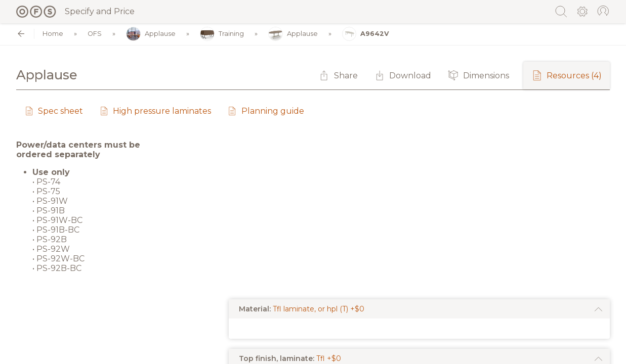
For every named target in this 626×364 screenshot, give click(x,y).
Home (53, 34)
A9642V (366, 34)
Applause (151, 34)
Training (222, 34)
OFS (95, 34)
